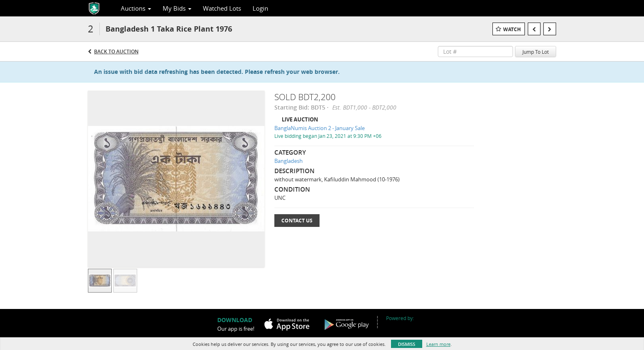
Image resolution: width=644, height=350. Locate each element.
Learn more (438, 344)
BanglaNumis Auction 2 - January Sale (320, 128)
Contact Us (297, 221)
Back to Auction (116, 51)
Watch (512, 29)
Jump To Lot (536, 52)
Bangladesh (289, 161)
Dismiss (407, 344)
